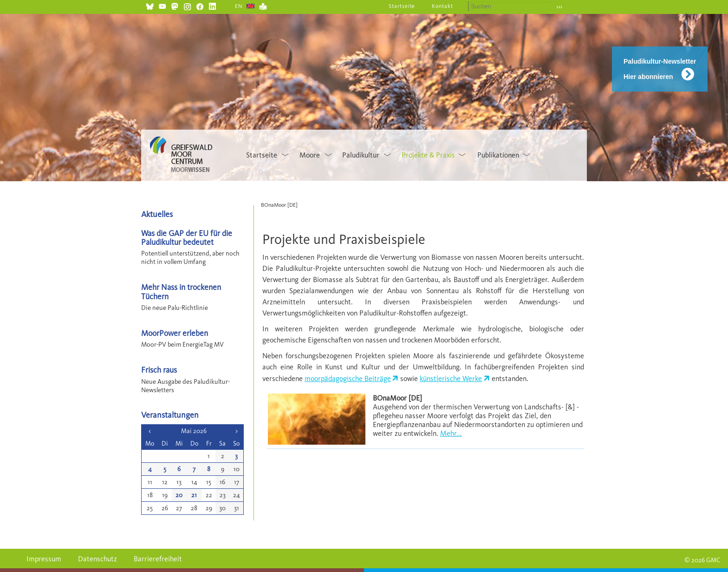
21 (194, 495)
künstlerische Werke (451, 378)
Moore (310, 155)
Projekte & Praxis (428, 155)
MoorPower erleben (175, 333)
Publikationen (498, 155)
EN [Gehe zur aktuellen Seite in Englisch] (239, 6)
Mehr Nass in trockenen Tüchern (181, 291)
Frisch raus (159, 370)
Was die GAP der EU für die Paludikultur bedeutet (187, 237)
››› (559, 7)
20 (179, 495)
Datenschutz (97, 559)
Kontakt (442, 6)
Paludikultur (361, 155)
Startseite (402, 6)
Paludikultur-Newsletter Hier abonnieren (660, 69)
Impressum (44, 559)
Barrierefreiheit (158, 559)
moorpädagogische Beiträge (348, 378)
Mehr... (451, 433)
